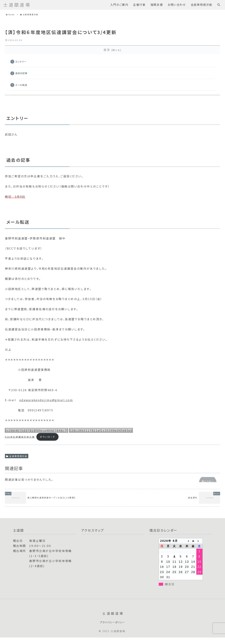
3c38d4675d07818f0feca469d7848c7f (36, 436)
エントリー (23, 62)
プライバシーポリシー (112, 628)
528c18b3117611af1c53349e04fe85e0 (101, 436)
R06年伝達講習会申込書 (20, 443)
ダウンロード (47, 443)
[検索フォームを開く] (219, 5)
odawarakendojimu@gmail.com (46, 406)
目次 (107, 50)
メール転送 (23, 89)
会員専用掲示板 (17, 462)
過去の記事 (23, 76)
